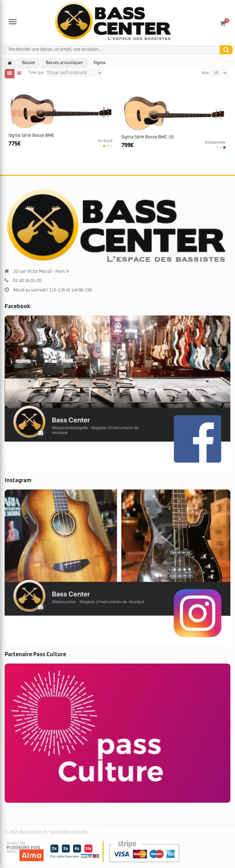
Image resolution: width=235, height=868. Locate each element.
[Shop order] (73, 73)
